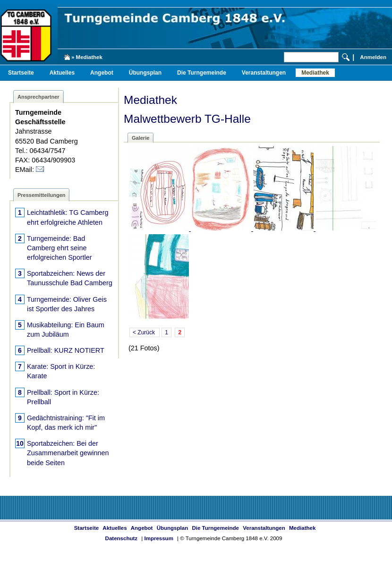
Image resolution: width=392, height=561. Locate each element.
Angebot (102, 73)
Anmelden (373, 57)
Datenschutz (121, 538)
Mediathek (315, 73)
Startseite (21, 73)
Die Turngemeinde (202, 73)
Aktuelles (62, 73)
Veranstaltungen (264, 73)
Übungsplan (145, 73)
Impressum (158, 538)
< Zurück (145, 332)
